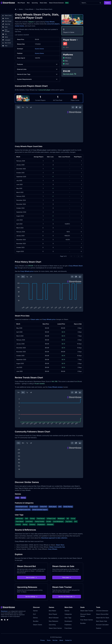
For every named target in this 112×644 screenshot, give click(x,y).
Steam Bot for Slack (103, 618)
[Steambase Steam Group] (5, 620)
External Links (37, 69)
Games (21, 9)
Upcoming (35, 3)
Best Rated (52, 611)
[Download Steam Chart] (80, 107)
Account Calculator (102, 625)
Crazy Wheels (29, 9)
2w (18, 107)
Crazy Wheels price (27, 271)
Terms (49, 640)
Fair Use (55, 640)
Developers (68, 621)
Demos (35, 618)
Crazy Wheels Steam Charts (44, 9)
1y (27, 107)
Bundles (36, 621)
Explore (108, 3)
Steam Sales (43, 3)
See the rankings (31, 597)
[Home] (16, 9)
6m (23, 277)
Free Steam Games (87, 620)
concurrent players (53, 24)
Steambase (4, 611)
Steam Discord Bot (102, 614)
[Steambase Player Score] (77, 40)
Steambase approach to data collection (54, 538)
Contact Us (68, 640)
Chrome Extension (102, 611)
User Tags (68, 618)
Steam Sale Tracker (87, 611)
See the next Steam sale (67, 597)
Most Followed (54, 618)
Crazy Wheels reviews (55, 387)
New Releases (54, 621)
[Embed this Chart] (73, 107)
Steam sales (35, 319)
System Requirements (37, 79)
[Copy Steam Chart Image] (76, 107)
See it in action (31, 577)
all (31, 107)
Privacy (43, 640)
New (28, 3)
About (61, 640)
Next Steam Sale (102, 621)
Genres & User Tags (37, 74)
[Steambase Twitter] (8, 620)
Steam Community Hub (57, 547)
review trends (19, 26)
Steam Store (60, 545)
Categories (68, 614)
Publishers (68, 625)
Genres (67, 611)
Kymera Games (39, 49)
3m (23, 107)
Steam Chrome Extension (56, 3)
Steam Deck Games (55, 628)
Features (37, 64)
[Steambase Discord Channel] (2, 620)
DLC (34, 614)
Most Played (21, 3)
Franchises (68, 628)
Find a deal (67, 577)
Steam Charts (38, 625)
